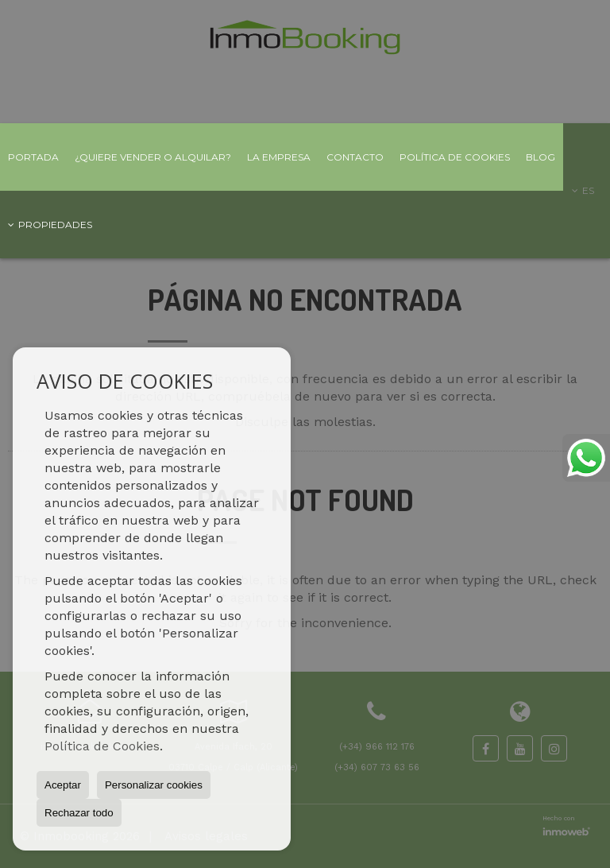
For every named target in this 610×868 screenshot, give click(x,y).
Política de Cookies (102, 746)
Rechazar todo (79, 813)
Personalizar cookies (154, 785)
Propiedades (50, 225)
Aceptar (63, 785)
